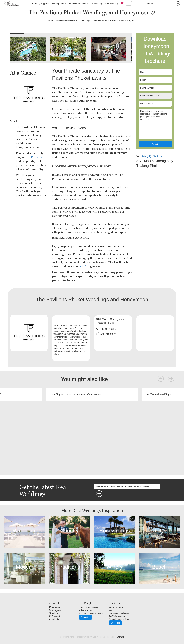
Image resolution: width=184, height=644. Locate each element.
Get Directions (108, 334)
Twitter (54, 613)
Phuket (85, 266)
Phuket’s (36, 157)
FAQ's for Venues (117, 616)
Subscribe (86, 617)
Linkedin (54, 619)
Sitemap (120, 637)
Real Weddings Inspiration (91, 613)
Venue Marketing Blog (119, 619)
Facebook (55, 607)
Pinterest (55, 616)
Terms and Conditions (119, 613)
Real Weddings (112, 4)
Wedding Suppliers (41, 4)
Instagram (55, 610)
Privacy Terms (86, 610)
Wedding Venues (59, 4)
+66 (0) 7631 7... (153, 156)
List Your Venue (116, 607)
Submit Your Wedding (89, 607)
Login (112, 610)
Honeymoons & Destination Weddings (86, 4)
